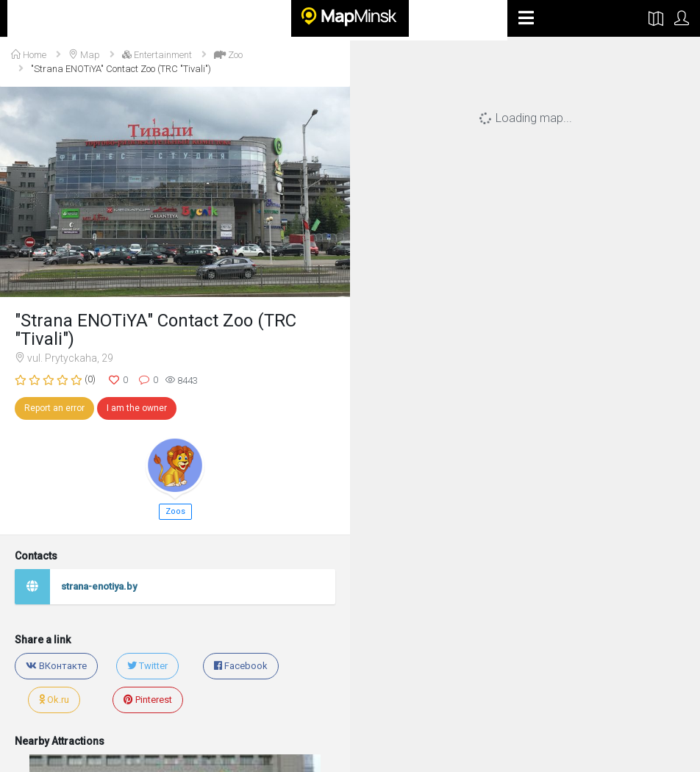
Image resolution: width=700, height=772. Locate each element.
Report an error (54, 408)
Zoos (175, 511)
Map (84, 55)
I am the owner (137, 408)
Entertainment (157, 55)
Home (29, 55)
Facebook (241, 666)
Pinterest (148, 700)
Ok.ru (54, 700)
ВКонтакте (56, 666)
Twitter (147, 666)
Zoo (228, 55)
